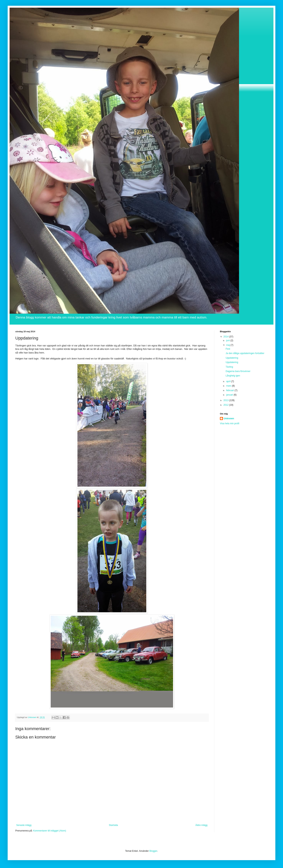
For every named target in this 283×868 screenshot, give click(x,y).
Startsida (113, 825)
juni (228, 340)
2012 (226, 405)
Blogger (153, 851)
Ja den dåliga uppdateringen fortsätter (245, 353)
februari (230, 390)
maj (228, 345)
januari (230, 395)
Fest (228, 349)
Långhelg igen (233, 376)
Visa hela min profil (230, 423)
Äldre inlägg (201, 825)
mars (229, 386)
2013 (226, 400)
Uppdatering (232, 358)
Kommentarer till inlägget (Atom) (50, 831)
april (229, 381)
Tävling (229, 367)
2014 (226, 337)
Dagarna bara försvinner (238, 371)
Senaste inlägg (24, 825)
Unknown (229, 419)
